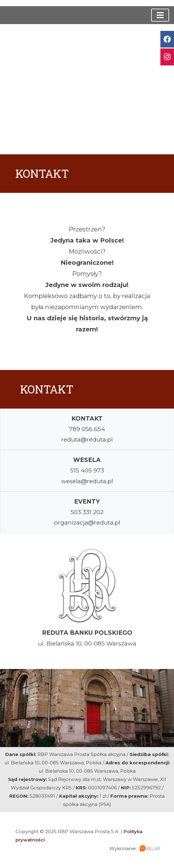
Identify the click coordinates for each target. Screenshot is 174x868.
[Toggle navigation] (160, 15)
